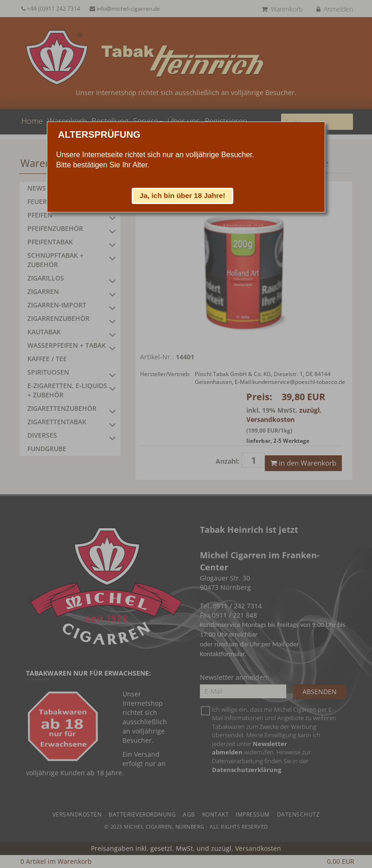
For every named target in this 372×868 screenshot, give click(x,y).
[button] (183, 196)
